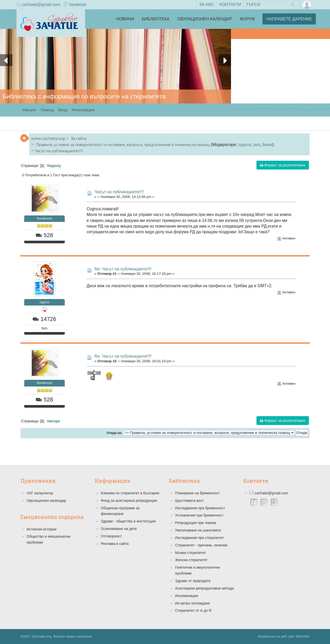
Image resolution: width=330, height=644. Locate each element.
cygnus (245, 145)
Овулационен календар (205, 19)
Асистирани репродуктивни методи (204, 588)
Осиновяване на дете (119, 529)
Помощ (47, 110)
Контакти (230, 5)
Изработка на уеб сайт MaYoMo (284, 636)
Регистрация (83, 110)
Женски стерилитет (191, 560)
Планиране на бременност (197, 493)
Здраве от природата (193, 581)
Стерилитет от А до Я (193, 610)
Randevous (44, 219)
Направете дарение (289, 19)
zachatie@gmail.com (38, 5)
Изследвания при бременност (200, 508)
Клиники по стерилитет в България (130, 493)
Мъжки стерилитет (191, 553)
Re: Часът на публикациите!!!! (123, 269)
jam (257, 145)
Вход (63, 110)
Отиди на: (114, 433)
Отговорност (111, 536)
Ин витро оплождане (192, 603)
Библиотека (156, 19)
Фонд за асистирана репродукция (129, 501)
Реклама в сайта (115, 544)
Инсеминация (187, 596)
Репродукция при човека (196, 523)
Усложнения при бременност (199, 515)
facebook (75, 5)
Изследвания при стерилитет (199, 538)
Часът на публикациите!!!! (119, 192)
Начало (29, 110)
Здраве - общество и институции (128, 521)
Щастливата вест (189, 501)
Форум (247, 19)
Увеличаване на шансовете (198, 530)
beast (267, 145)
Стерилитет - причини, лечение (201, 545)
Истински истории (42, 529)
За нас (207, 5)
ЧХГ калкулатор (40, 493)
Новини (125, 19)
